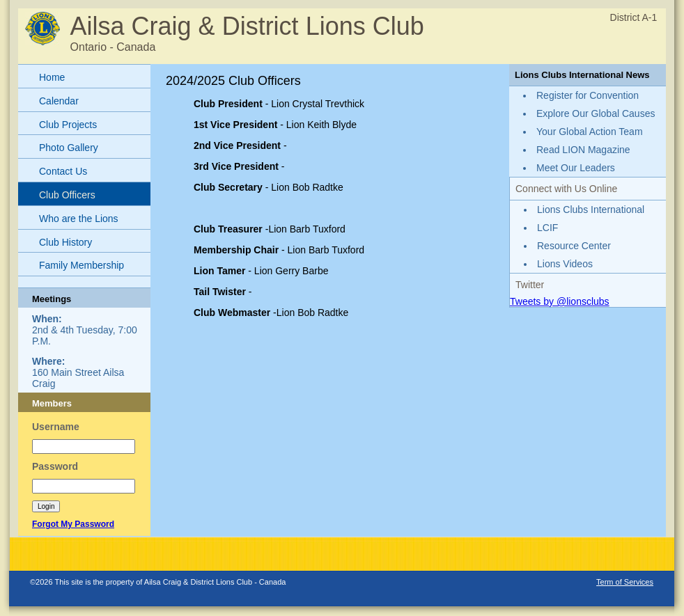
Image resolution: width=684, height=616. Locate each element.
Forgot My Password (73, 524)
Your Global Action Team (590, 132)
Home (52, 77)
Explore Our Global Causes (596, 113)
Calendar (59, 101)
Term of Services (625, 582)
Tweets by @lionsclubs (560, 301)
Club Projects (68, 125)
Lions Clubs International (591, 210)
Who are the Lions (79, 219)
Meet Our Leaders (576, 168)
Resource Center (574, 246)
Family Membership (81, 265)
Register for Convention (588, 95)
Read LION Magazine (583, 150)
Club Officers (67, 195)
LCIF (547, 228)
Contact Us (63, 171)
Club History (65, 242)
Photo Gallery (69, 148)
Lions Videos (565, 264)
